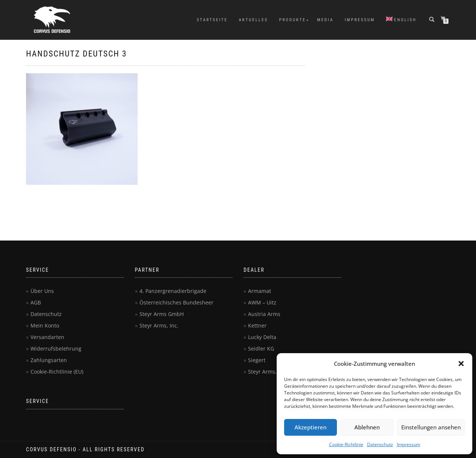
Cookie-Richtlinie (346, 444)
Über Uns (42, 291)
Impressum (409, 444)
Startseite (212, 20)
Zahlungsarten (49, 360)
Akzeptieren (311, 427)
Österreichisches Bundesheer (176, 302)
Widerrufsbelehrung (56, 349)
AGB (36, 302)
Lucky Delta (262, 337)
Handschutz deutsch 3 (76, 54)
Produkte (293, 20)
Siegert (257, 360)
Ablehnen (367, 427)
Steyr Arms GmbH (162, 314)
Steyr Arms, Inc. (159, 325)
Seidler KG (261, 349)
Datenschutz (380, 444)
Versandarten (47, 337)
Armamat (260, 291)
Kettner (257, 325)
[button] (461, 364)
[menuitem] (401, 20)
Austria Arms (264, 314)
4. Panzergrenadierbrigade (173, 291)
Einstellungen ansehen (431, 427)
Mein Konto (45, 325)
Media (325, 20)
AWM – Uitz (262, 302)
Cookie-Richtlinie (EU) (57, 372)
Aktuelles (253, 20)
